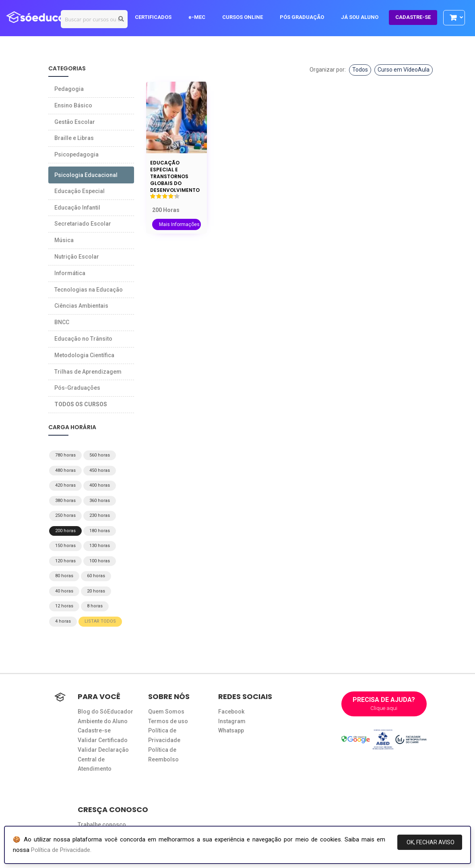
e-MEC (201, 17)
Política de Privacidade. (61, 850)
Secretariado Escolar (83, 224)
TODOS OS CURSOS (81, 404)
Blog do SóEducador (105, 712)
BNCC (62, 322)
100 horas (100, 561)
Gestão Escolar (75, 122)
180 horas (100, 531)
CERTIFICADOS (157, 17)
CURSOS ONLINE (247, 17)
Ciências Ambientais (81, 306)
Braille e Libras (74, 138)
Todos (360, 70)
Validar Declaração (103, 750)
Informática (70, 273)
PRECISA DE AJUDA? (384, 704)
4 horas (63, 621)
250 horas (65, 515)
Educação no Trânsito (83, 339)
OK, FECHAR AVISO (431, 842)
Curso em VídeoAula (404, 70)
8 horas (95, 606)
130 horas (100, 546)
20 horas (96, 591)
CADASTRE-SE (417, 17)
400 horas (100, 485)
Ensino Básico (73, 105)
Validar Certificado (103, 740)
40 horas (64, 591)
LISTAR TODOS (100, 621)
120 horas (65, 561)
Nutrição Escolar (77, 257)
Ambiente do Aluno (103, 721)
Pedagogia (69, 89)
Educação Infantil (77, 208)
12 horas (64, 606)
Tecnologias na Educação (89, 290)
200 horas (65, 531)
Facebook (231, 712)
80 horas (64, 576)
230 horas (100, 515)
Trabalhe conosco (102, 825)
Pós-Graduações (77, 388)
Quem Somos (166, 712)
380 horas (65, 501)
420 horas (65, 485)
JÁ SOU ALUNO (364, 17)
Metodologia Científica (84, 355)
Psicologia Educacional (86, 175)
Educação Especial (80, 191)
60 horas (96, 576)
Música (64, 240)
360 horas (100, 501)
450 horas (100, 470)
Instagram (232, 721)
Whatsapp (231, 730)
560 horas (100, 455)
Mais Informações (179, 224)
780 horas (65, 455)
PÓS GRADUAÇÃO (306, 17)
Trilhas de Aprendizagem (88, 372)
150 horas (65, 546)
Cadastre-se (94, 730)
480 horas (65, 470)
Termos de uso (168, 721)
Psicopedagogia (76, 154)
